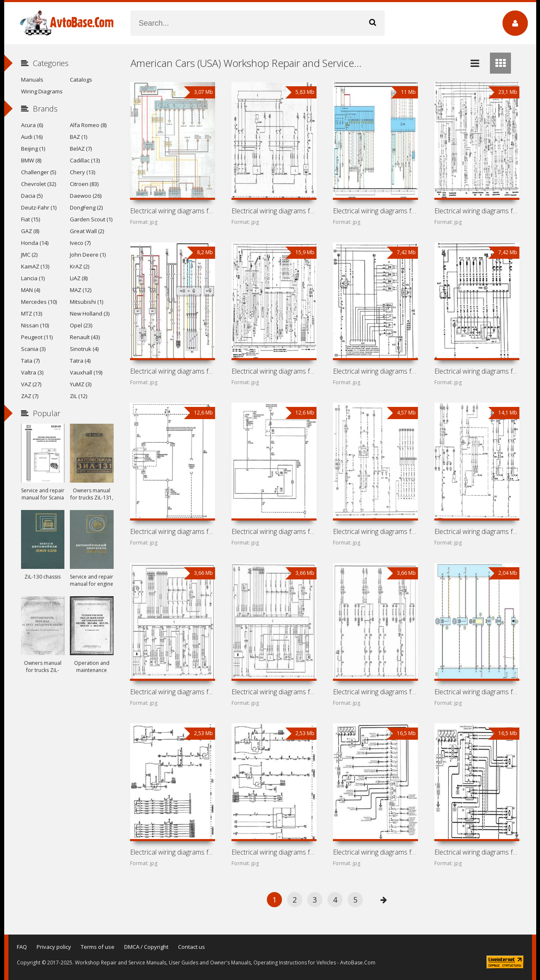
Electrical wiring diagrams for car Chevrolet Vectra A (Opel (477, 211)
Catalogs (81, 80)
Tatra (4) (80, 361)
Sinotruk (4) (84, 349)
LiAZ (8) (79, 278)
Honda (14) (35, 243)
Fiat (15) (31, 219)
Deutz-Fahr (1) (39, 207)
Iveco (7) (80, 243)
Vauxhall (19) (86, 372)
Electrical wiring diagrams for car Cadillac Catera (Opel (173, 371)
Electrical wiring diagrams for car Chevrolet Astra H (173, 852)
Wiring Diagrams (42, 91)
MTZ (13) (32, 313)
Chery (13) (82, 172)
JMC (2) (29, 255)
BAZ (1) (78, 137)
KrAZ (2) (80, 266)
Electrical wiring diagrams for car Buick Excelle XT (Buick (477, 692)
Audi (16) (32, 137)
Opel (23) (81, 325)
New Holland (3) (90, 313)
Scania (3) (33, 349)
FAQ (22, 947)
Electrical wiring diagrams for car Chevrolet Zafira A (173, 211)
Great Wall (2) (87, 231)
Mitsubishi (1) (86, 302)
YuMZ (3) (81, 384)
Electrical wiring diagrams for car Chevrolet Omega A (274, 371)
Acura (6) (32, 125)
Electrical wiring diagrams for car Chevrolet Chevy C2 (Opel (173, 692)
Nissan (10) (35, 325)
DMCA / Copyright (146, 947)
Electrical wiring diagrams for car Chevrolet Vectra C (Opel (274, 211)
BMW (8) (31, 160)
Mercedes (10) (39, 302)
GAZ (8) (30, 231)
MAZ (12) (81, 290)
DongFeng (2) (86, 207)
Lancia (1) (33, 278)
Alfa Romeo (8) (88, 125)
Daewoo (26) (86, 196)
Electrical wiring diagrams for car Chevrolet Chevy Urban (375, 852)
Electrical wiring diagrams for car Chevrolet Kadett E (375, 371)
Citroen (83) (84, 184)
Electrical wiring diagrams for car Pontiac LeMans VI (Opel (477, 371)
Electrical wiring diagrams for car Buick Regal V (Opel (274, 531)
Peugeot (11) (37, 337)
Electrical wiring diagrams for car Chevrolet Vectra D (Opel (173, 531)
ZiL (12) (78, 396)
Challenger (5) (39, 172)
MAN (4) (31, 290)
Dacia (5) (32, 196)
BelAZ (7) (81, 149)
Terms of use (98, 947)
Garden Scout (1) (91, 219)
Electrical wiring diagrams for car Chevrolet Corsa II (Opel (477, 531)
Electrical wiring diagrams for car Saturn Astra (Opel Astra (274, 852)
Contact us (192, 947)
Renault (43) (85, 337)
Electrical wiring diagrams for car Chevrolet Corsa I (274, 692)
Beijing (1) (33, 149)
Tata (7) (30, 361)
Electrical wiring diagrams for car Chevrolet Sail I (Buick (375, 692)
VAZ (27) (31, 384)
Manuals (32, 80)
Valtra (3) (32, 372)
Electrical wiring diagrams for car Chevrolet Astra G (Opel (477, 852)
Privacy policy (54, 947)
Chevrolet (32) (39, 184)
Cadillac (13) (85, 160)
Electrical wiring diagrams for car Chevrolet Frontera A (375, 531)
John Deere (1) (88, 255)
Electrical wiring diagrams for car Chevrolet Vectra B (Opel (375, 211)
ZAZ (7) (30, 396)
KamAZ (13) (35, 266)
